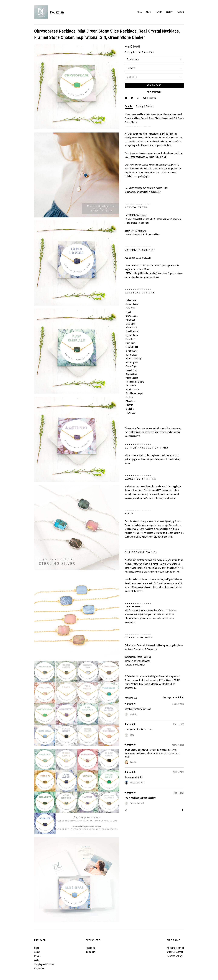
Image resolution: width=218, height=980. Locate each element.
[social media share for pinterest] (138, 98)
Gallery (169, 12)
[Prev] (126, 811)
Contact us (39, 968)
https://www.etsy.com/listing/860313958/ (143, 192)
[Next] (183, 810)
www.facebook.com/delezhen (138, 657)
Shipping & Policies (145, 106)
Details (129, 106)
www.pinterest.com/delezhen (138, 661)
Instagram (90, 952)
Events (159, 12)
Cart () (180, 12)
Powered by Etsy (175, 956)
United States (142, 52)
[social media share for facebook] (126, 98)
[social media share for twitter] (132, 98)
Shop (139, 12)
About (149, 12)
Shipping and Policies (44, 964)
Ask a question (150, 98)
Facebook (90, 948)
